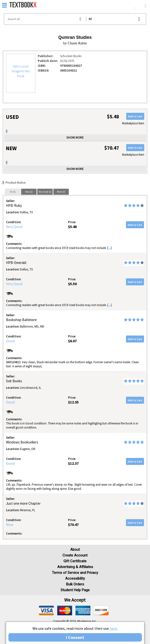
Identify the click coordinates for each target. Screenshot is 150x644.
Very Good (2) (45, 192)
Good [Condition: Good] (10, 341)
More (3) (61, 192)
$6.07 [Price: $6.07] (72, 341)
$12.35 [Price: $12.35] (73, 402)
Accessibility (75, 578)
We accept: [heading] (75, 600)
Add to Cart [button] (135, 116)
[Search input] (75, 19)
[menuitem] (136, 5)
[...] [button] (109, 248)
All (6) (13, 192)
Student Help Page (75, 590)
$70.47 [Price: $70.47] (73, 524)
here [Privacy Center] (113, 628)
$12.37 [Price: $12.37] (73, 463)
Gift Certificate (75, 561)
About (75, 550)
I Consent (75, 637)
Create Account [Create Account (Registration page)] (75, 555)
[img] (46, 610)
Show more (75, 138)
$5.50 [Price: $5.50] (72, 284)
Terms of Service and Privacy (75, 573)
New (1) (29, 192)
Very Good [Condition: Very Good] (14, 227)
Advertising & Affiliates (75, 567)
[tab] (13, 192)
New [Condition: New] (10, 524)
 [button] (5, 5)
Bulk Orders (75, 584)
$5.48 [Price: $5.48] (72, 227)
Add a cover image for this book (21, 71)
